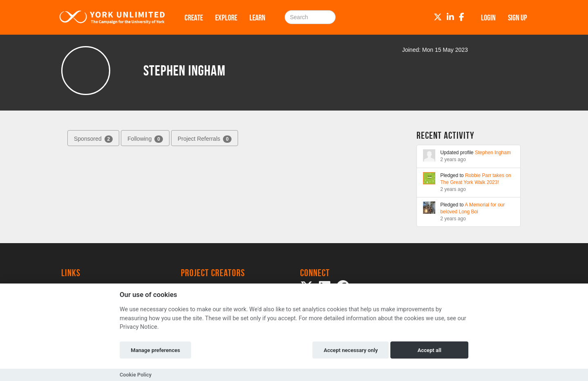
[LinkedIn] (450, 17)
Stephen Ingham (493, 153)
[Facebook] (462, 17)
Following (145, 139)
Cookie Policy (136, 375)
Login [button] (488, 18)
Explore (226, 18)
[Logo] (112, 17)
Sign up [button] (518, 18)
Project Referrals (205, 139)
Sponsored (93, 139)
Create (194, 18)
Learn (257, 18)
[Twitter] (438, 17)
